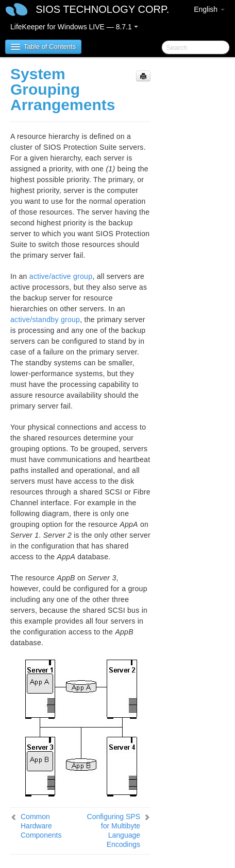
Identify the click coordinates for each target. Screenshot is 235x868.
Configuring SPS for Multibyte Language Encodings (114, 830)
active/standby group (45, 320)
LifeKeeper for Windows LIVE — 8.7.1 (74, 27)
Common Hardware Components (41, 826)
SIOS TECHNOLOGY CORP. (102, 9)
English (209, 9)
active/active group (61, 276)
